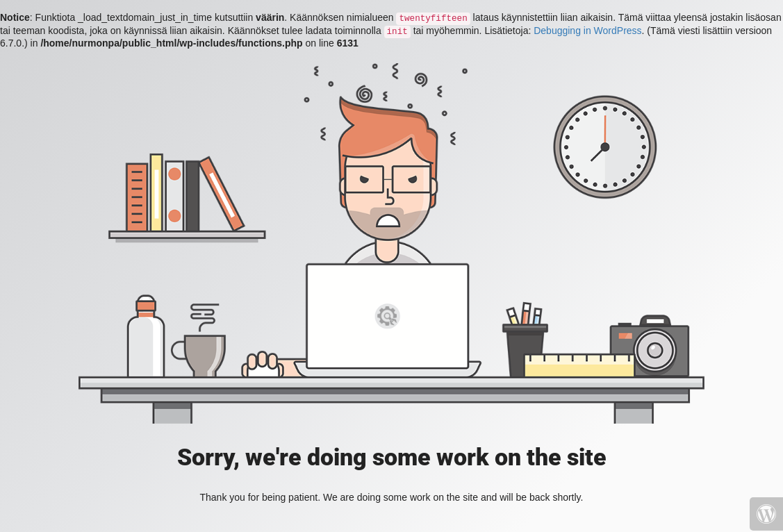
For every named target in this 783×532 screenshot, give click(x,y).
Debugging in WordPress (587, 31)
